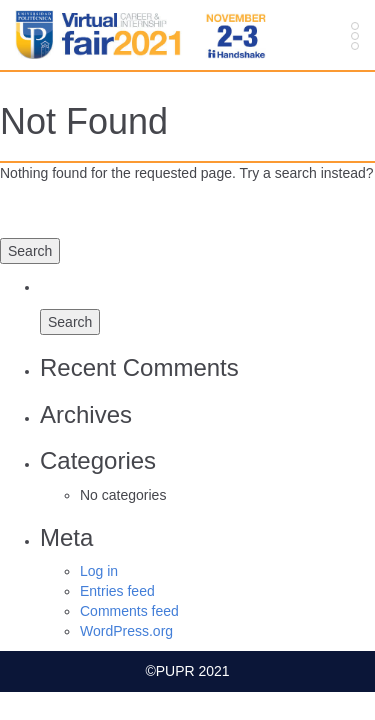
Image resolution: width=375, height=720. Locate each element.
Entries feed (117, 591)
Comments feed (129, 611)
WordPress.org (126, 631)
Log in (99, 571)
